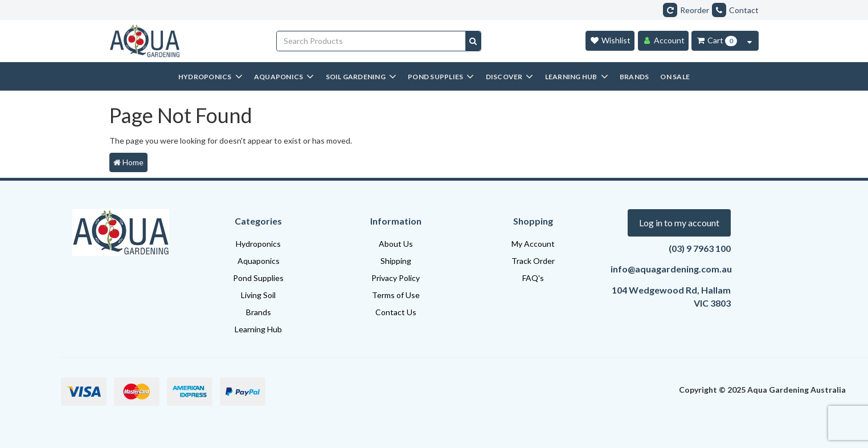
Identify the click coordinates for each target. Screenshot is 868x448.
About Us (396, 244)
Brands (259, 312)
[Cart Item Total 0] (716, 41)
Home (128, 162)
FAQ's (533, 278)
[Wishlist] (610, 41)
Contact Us (396, 312)
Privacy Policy (396, 278)
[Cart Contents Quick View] (750, 41)
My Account (533, 244)
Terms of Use (396, 295)
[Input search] (371, 41)
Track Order (533, 261)
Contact (735, 10)
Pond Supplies (258, 278)
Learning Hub (258, 329)
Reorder (686, 10)
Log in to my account (679, 223)
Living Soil (258, 295)
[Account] (663, 41)
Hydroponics (258, 244)
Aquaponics (259, 261)
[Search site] (473, 41)
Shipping (396, 261)
